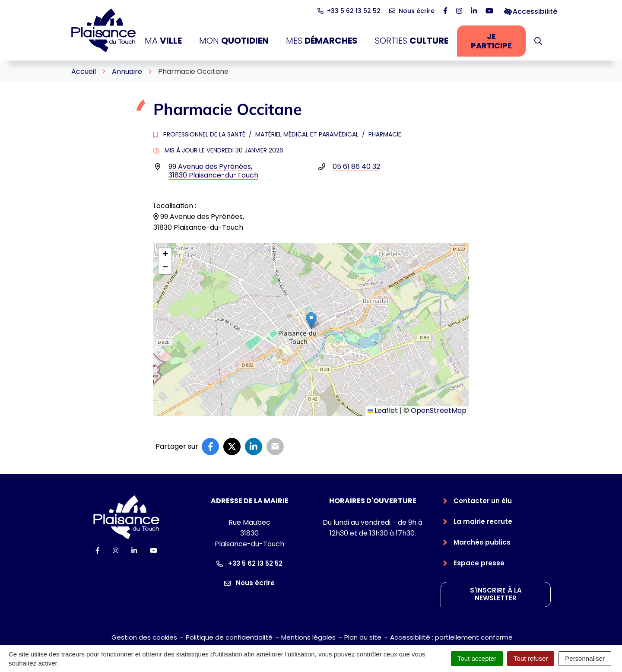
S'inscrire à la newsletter (496, 594)
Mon (234, 41)
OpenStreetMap (439, 410)
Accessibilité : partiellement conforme (451, 637)
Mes (322, 41)
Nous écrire (249, 583)
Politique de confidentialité (229, 637)
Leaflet (383, 410)
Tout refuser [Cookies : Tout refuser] (531, 658)
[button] (538, 41)
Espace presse (479, 563)
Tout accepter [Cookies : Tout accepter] (477, 658)
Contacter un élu (483, 501)
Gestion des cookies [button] (144, 637)
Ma (163, 41)
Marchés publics (482, 542)
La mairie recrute (483, 521)
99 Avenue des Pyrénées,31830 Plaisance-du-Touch (213, 171)
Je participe (498, 41)
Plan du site (363, 637)
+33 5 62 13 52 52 (249, 563)
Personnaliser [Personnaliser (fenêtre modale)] (585, 658)
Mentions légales (308, 637)
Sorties (412, 41)
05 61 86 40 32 (356, 166)
